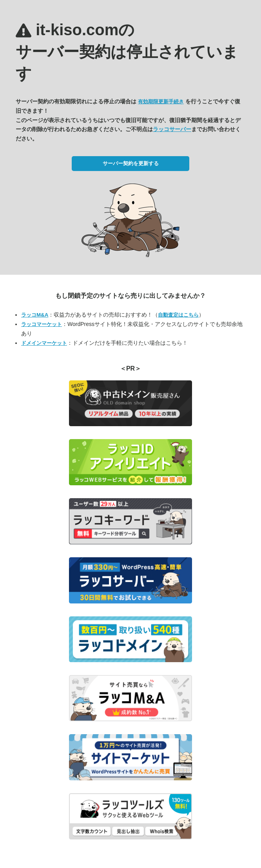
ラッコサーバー (172, 129)
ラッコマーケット (42, 324)
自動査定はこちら (178, 315)
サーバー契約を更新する (131, 163)
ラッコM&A (35, 315)
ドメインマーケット (44, 343)
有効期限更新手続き (161, 102)
